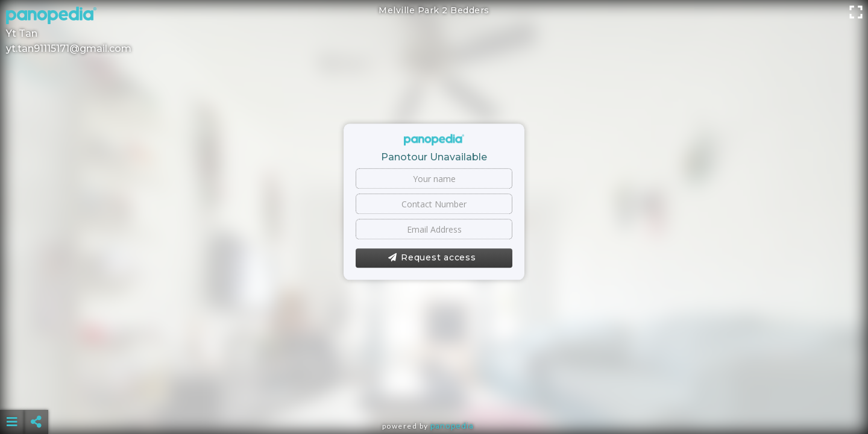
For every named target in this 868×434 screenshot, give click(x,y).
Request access (432, 258)
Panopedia (452, 426)
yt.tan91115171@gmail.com (69, 49)
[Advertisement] (434, 392)
